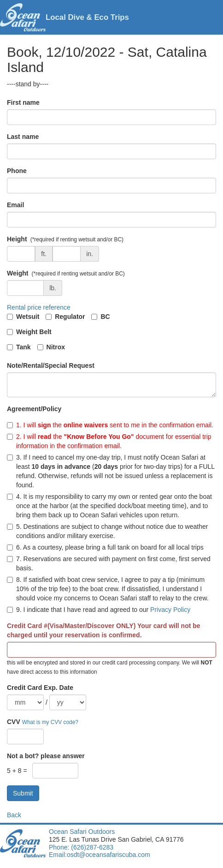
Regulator (70, 317)
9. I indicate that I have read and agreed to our (99, 610)
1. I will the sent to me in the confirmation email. (110, 425)
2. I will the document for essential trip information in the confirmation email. (109, 441)
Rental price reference (39, 307)
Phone (17, 171)
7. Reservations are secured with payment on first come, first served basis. (109, 563)
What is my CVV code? (50, 722)
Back (14, 815)
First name (23, 102)
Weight (18, 273)
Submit (23, 793)
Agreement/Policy (34, 409)
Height (17, 239)
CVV (14, 722)
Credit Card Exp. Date (40, 688)
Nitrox (56, 347)
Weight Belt (34, 332)
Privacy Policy (170, 610)
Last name (23, 137)
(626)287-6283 (91, 847)
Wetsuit (28, 317)
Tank (23, 347)
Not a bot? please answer (46, 756)
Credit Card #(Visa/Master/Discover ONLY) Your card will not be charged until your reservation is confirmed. (104, 630)
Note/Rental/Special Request (51, 365)
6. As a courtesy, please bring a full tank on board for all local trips (105, 547)
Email (15, 205)
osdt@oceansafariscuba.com (109, 855)
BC (105, 317)
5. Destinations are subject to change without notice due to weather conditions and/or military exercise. (107, 531)
